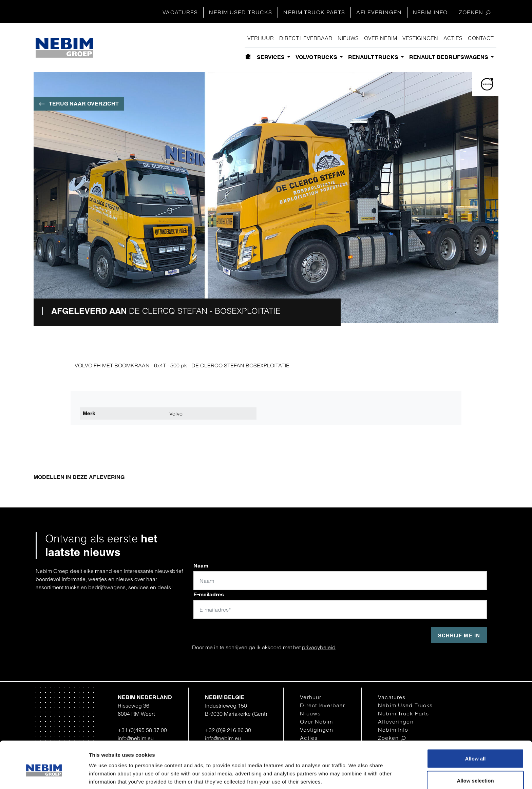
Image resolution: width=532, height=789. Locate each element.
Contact (481, 38)
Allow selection (475, 749)
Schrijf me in (459, 636)
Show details (354, 772)
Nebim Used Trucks (241, 12)
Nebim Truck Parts (314, 12)
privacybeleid (319, 647)
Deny (476, 771)
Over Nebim (381, 38)
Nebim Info (430, 12)
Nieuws (348, 38)
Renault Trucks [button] (374, 57)
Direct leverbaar (306, 38)
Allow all (476, 726)
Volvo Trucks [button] (317, 57)
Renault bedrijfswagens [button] (449, 57)
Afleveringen (379, 12)
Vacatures (180, 12)
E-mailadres (209, 594)
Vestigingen (420, 38)
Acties (453, 38)
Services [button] (271, 57)
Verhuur (261, 38)
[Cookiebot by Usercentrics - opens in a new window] (44, 776)
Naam (201, 566)
